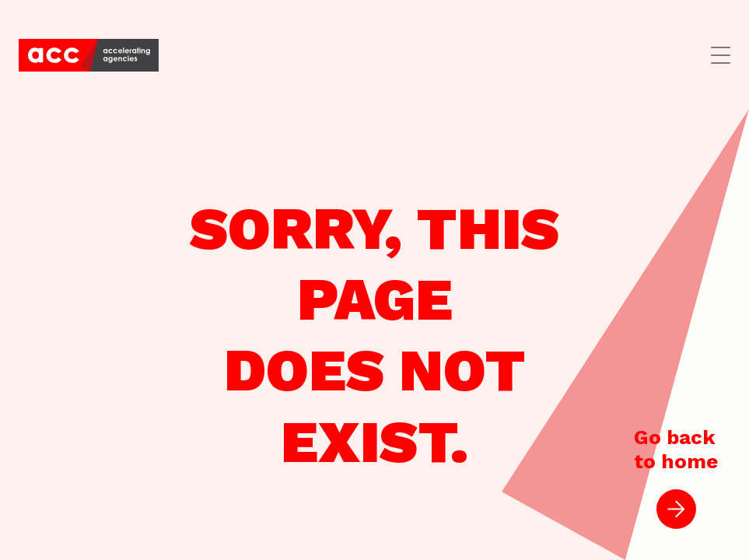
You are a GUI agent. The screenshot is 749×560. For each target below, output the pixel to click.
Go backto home (676, 477)
